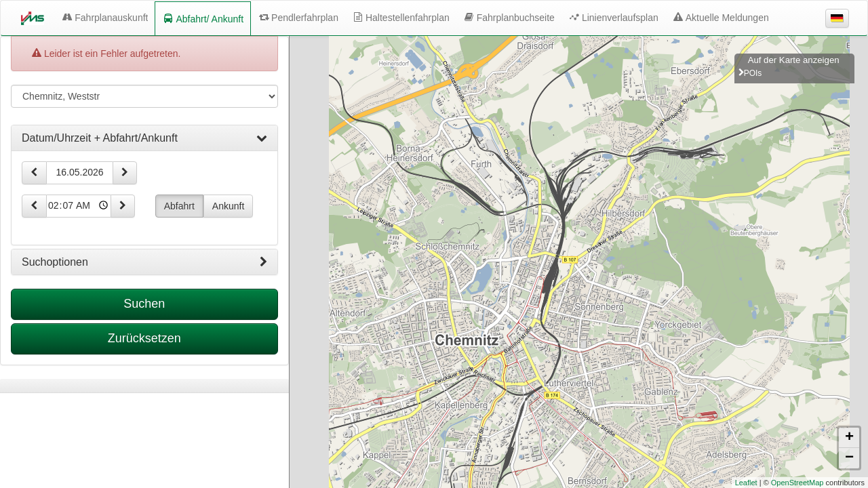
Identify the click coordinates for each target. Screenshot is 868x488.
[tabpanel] (144, 386)
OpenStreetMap (797, 483)
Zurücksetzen (144, 338)
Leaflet (746, 483)
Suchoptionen (144, 262)
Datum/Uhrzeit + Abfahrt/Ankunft (144, 138)
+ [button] (849, 438)
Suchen (144, 304)
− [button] (849, 458)
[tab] (144, 138)
